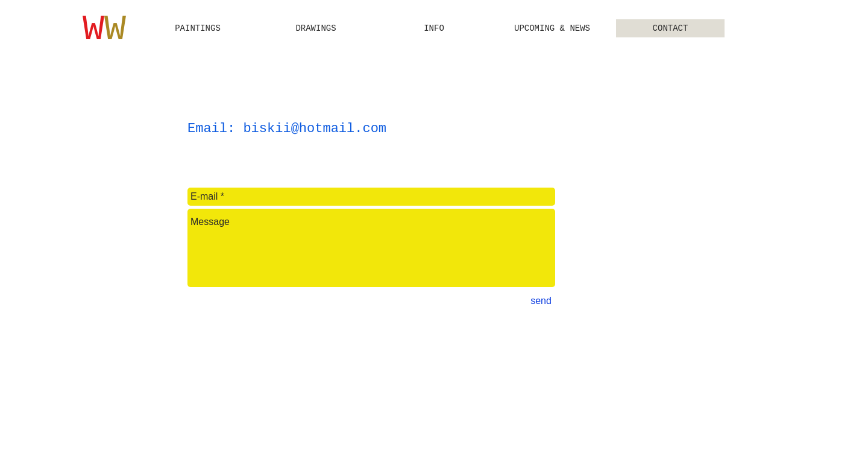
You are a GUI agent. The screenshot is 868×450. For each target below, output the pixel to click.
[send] (541, 301)
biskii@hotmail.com (315, 129)
